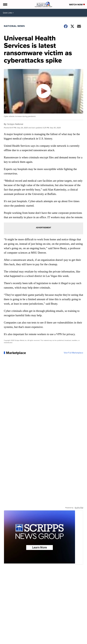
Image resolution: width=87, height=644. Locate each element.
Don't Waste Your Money (62, 641)
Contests (47, 641)
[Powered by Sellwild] (79, 508)
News (7, 641)
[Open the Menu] (5, 4)
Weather (14, 641)
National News (14, 26)
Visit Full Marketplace (73, 353)
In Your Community (34, 641)
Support (77, 641)
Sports (22, 641)
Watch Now (77, 5)
